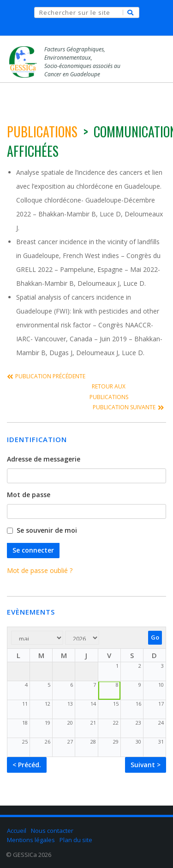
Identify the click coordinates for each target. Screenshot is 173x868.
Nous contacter (52, 831)
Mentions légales (31, 839)
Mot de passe (29, 495)
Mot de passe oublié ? (40, 570)
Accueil (17, 831)
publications (42, 132)
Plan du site (76, 839)
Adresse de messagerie (44, 459)
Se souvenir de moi (47, 531)
